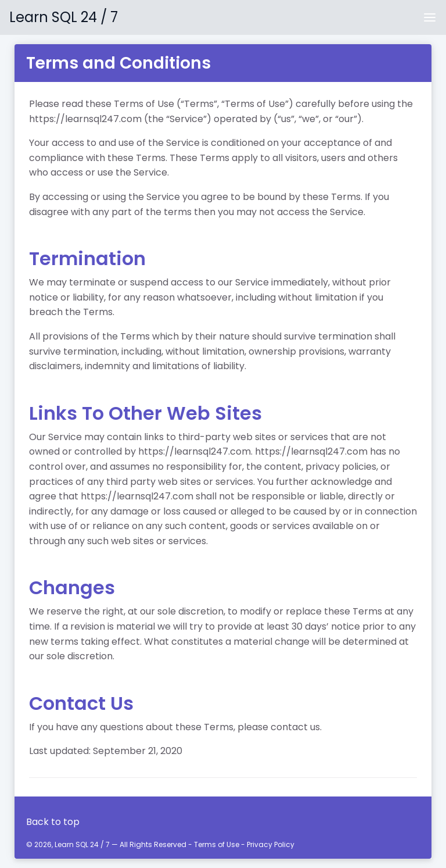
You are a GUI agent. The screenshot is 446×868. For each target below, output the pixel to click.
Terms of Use (217, 844)
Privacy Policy (271, 844)
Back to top (53, 822)
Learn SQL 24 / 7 (64, 17)
